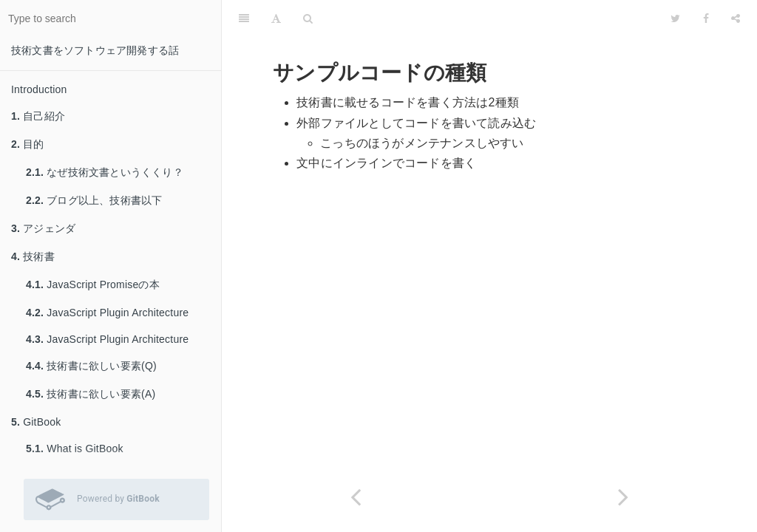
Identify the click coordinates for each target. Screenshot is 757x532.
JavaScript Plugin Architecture (107, 313)
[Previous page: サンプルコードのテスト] (356, 497)
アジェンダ (43, 228)
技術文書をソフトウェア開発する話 (95, 50)
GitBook (36, 422)
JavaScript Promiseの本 (93, 284)
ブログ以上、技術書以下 (94, 200)
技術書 (33, 256)
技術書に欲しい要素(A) (91, 394)
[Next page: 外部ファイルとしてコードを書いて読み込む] (623, 497)
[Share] (736, 18)
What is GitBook (75, 449)
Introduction (39, 89)
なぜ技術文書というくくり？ (105, 172)
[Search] (308, 18)
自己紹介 (38, 116)
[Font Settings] (276, 18)
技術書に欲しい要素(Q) (91, 366)
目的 (28, 144)
